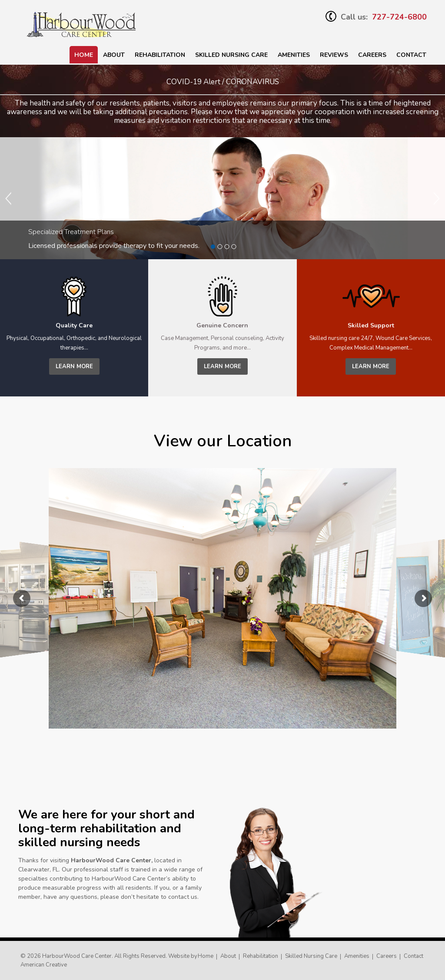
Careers (372, 55)
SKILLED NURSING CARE (231, 55)
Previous (9, 198)
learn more (74, 366)
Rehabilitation (160, 55)
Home (84, 55)
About (114, 55)
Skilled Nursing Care (311, 956)
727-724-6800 (399, 17)
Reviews (334, 55)
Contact (411, 55)
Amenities (294, 55)
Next (436, 198)
